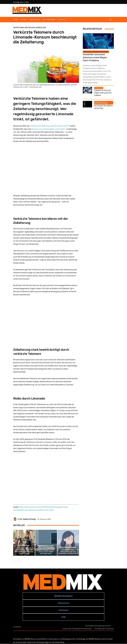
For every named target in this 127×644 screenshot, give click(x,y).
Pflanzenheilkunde (46, 546)
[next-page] (19, 560)
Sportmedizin (24, 546)
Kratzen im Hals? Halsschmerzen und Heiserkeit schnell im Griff (68, 552)
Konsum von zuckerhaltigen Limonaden (48, 129)
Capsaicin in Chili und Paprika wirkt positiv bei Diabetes (103, 93)
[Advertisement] (46, 168)
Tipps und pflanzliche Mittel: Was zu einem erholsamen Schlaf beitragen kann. (46, 551)
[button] (111, 20)
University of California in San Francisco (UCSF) (50, 126)
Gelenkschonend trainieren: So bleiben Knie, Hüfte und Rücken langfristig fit (24, 551)
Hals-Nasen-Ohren (68, 547)
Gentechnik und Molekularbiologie (30, 28)
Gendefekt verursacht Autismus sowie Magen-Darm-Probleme (95, 57)
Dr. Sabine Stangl (28, 519)
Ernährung (99, 88)
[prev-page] (15, 560)
